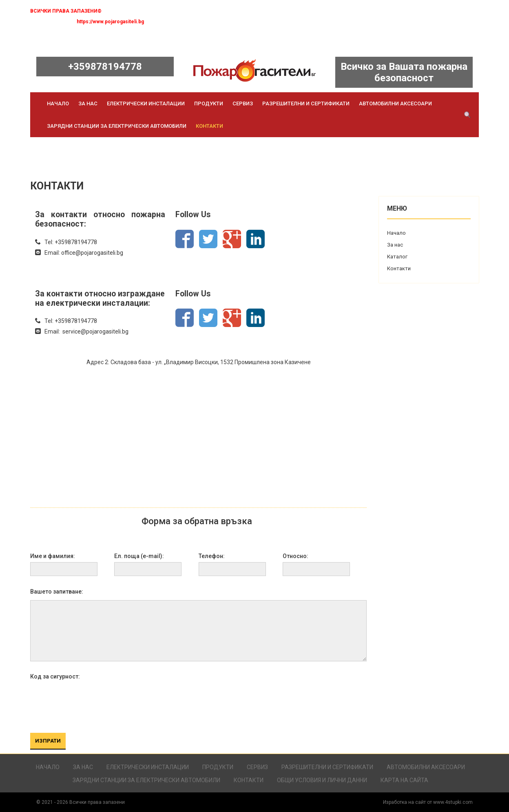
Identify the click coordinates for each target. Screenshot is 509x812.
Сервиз (243, 103)
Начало (58, 103)
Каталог (397, 257)
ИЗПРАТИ (48, 741)
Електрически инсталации (146, 103)
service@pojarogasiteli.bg (95, 331)
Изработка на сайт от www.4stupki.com (428, 802)
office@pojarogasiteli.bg (92, 253)
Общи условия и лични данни (322, 780)
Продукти (209, 103)
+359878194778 (105, 67)
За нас (88, 103)
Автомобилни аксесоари (395, 103)
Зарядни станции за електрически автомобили (117, 126)
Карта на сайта (404, 780)
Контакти (209, 126)
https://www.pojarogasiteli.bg (110, 22)
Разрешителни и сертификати (306, 103)
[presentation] (92, 701)
